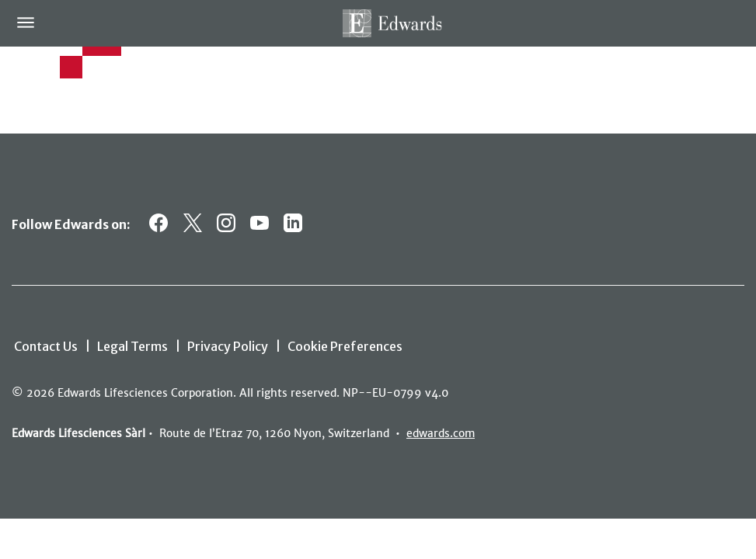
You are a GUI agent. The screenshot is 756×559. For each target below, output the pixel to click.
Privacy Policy (228, 346)
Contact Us (46, 346)
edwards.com (441, 433)
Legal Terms (132, 346)
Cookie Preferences (345, 346)
